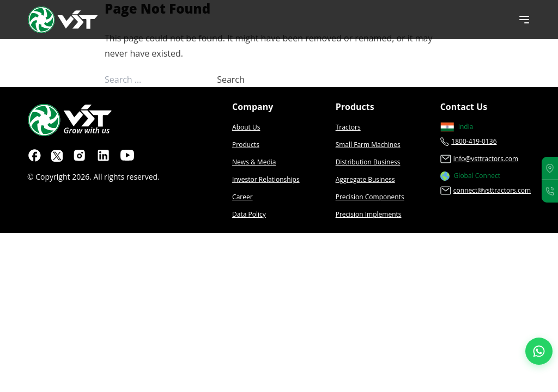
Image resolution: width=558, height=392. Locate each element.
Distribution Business (368, 162)
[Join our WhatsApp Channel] (539, 351)
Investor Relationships (266, 179)
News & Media (254, 162)
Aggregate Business (365, 179)
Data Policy (249, 214)
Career (242, 197)
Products (246, 145)
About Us (246, 127)
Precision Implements (369, 214)
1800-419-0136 (474, 141)
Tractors (348, 127)
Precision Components (370, 197)
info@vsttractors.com (486, 159)
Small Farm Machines (368, 145)
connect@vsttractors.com (492, 190)
